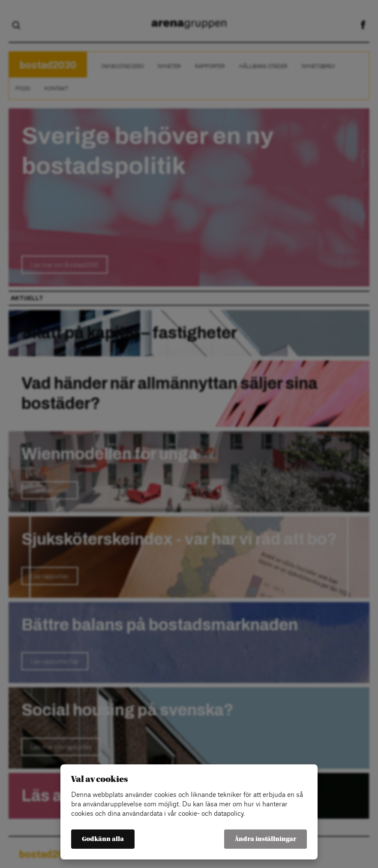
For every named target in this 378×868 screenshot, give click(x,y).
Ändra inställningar (265, 839)
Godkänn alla (103, 839)
